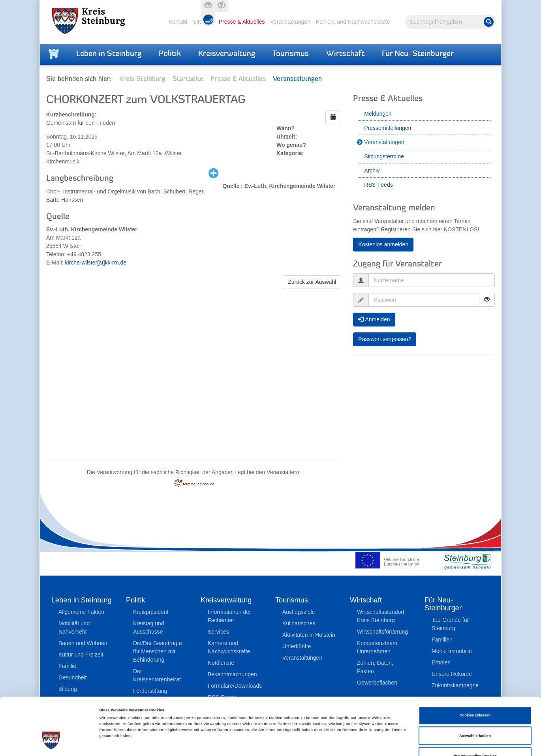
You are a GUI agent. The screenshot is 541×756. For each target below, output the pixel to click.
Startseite (188, 79)
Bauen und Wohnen (83, 643)
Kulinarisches (299, 623)
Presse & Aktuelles (242, 22)
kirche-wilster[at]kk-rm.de (96, 263)
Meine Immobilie (452, 651)
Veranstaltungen (290, 22)
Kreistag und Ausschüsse (149, 627)
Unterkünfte (297, 646)
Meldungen (378, 114)
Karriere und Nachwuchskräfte (353, 22)
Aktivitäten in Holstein (309, 635)
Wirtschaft (345, 54)
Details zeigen (332, 743)
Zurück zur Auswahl (312, 282)
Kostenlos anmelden (383, 244)
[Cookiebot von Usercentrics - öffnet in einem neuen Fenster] (51, 743)
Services (218, 632)
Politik (170, 54)
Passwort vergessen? (385, 339)
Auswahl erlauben (475, 693)
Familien (442, 640)
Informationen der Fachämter (229, 616)
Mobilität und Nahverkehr (74, 627)
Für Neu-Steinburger (418, 54)
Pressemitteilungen (388, 128)
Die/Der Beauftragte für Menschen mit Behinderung (158, 651)
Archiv (372, 171)
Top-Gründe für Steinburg (450, 624)
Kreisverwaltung (227, 54)
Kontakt (178, 22)
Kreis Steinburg (142, 79)
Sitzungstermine (384, 156)
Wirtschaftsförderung (382, 632)
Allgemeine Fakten (81, 612)
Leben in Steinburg (109, 54)
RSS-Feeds (378, 185)
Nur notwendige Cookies (475, 713)
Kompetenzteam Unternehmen (377, 647)
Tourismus (291, 54)
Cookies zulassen (475, 672)
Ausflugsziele (299, 612)
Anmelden (374, 319)
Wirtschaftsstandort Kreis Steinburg (381, 616)
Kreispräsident (151, 612)
